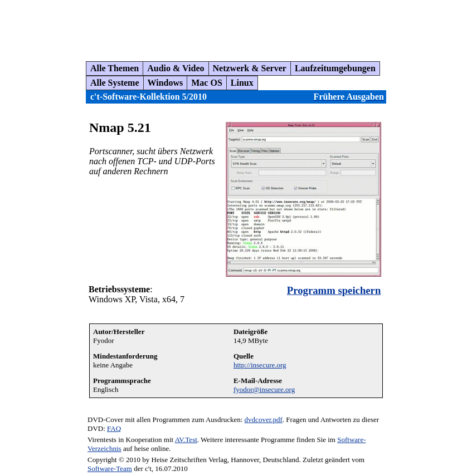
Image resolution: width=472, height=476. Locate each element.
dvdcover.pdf (264, 419)
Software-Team (110, 468)
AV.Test (186, 440)
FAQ (114, 428)
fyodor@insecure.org (264, 389)
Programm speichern (334, 290)
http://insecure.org (260, 365)
